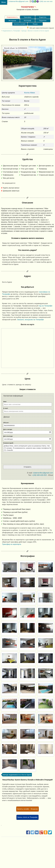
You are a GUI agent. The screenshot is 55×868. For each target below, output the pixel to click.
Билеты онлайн (20, 24)
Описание (27, 203)
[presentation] (27, 457)
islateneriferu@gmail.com (19, 1)
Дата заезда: (8, 429)
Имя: (5, 402)
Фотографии (27, 556)
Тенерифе (28, 7)
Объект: (6, 423)
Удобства (27, 159)
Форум (35, 24)
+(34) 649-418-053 (39, 475)
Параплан (43, 21)
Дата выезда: (8, 436)
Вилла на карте (28, 324)
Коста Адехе (29, 93)
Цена (27, 379)
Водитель (43, 17)
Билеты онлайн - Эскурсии (27, 809)
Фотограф (27, 21)
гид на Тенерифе (46, 306)
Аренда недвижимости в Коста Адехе (17, 775)
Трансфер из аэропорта (12, 544)
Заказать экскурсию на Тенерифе (30, 320)
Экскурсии (12, 21)
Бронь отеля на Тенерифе (27, 817)
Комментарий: (8, 443)
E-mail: (6, 408)
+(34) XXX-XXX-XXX (46, 1)
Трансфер (27, 17)
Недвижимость (12, 17)
